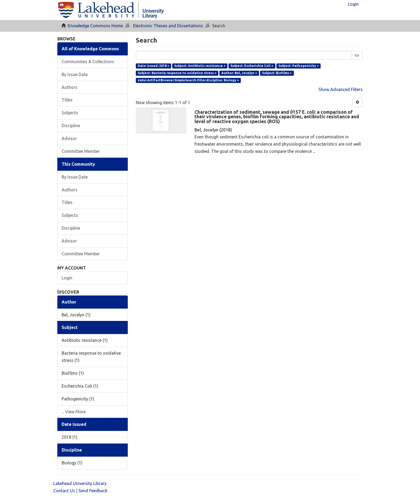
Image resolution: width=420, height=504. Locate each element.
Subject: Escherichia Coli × (252, 66)
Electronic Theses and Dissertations (168, 26)
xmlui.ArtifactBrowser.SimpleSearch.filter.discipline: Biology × (188, 80)
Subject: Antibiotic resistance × (200, 66)
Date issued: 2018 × (153, 66)
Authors (70, 87)
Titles (67, 100)
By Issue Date (75, 74)
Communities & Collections (88, 62)
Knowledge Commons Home (95, 26)
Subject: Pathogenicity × (299, 66)
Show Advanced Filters (341, 89)
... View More (74, 412)
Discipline (71, 126)
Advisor (69, 138)
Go (357, 55)
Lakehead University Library (80, 483)
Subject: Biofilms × (277, 73)
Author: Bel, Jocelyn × (239, 73)
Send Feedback (93, 491)
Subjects (70, 113)
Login (67, 278)
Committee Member (81, 151)
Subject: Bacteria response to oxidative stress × (177, 73)
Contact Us (64, 491)
